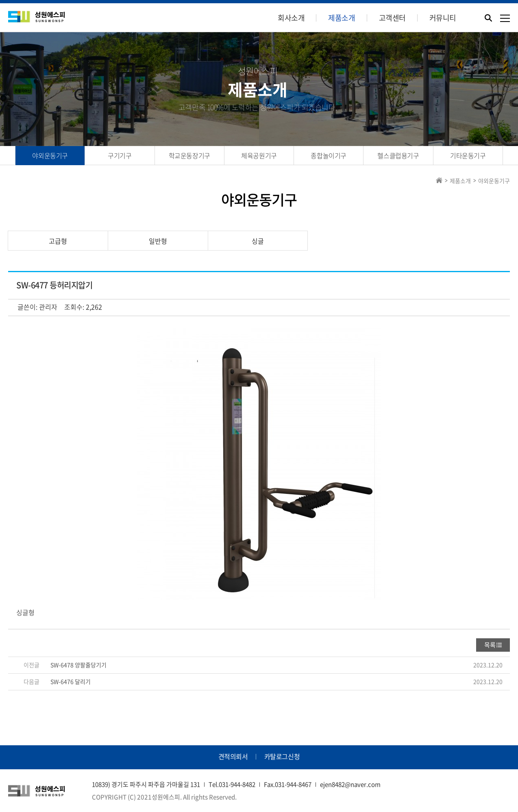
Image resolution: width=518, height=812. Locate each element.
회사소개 (291, 18)
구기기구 (120, 155)
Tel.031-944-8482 (232, 784)
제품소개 (342, 18)
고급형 (58, 241)
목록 (490, 645)
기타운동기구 (468, 155)
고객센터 (392, 18)
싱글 (258, 241)
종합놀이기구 (329, 155)
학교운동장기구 (189, 155)
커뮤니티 (443, 18)
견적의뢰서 (233, 756)
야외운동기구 (50, 155)
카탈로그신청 (282, 756)
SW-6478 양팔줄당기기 (78, 665)
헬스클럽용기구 (398, 155)
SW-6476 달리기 (71, 681)
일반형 (158, 241)
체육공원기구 (259, 155)
